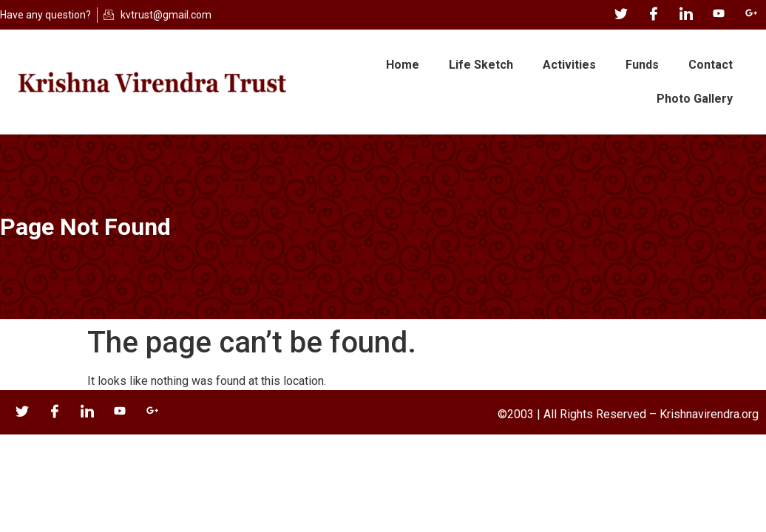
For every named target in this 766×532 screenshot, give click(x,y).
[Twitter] (621, 15)
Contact (711, 65)
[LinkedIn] (686, 15)
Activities (569, 65)
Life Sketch (481, 65)
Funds (642, 65)
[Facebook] (654, 15)
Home (403, 65)
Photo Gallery (695, 99)
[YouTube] (719, 15)
